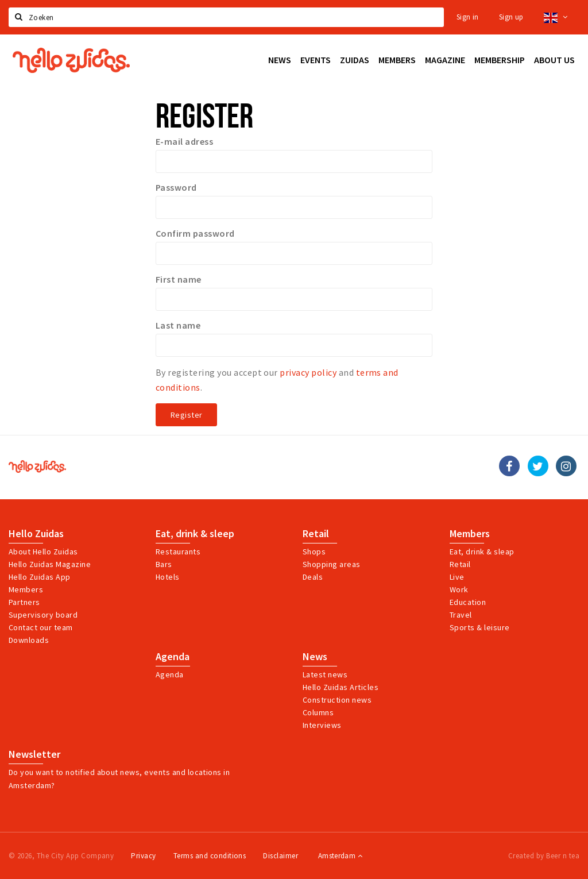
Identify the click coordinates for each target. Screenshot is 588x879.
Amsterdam (340, 856)
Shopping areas (332, 564)
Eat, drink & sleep (195, 534)
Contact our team (41, 627)
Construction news (337, 700)
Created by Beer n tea (544, 856)
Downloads (29, 640)
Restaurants (178, 552)
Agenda (173, 657)
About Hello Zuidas (43, 552)
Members (26, 589)
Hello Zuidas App (40, 577)
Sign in (468, 17)
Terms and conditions (210, 856)
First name (179, 279)
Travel (461, 615)
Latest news (325, 674)
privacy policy (308, 372)
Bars (164, 564)
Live (457, 577)
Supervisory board (43, 615)
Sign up (511, 17)
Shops (314, 552)
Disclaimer (281, 856)
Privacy (143, 856)
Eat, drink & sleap (482, 552)
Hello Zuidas (36, 534)
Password (176, 187)
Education (468, 602)
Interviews (322, 725)
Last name (178, 325)
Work (459, 589)
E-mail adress (184, 141)
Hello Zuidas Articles (341, 687)
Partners (24, 602)
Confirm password (195, 233)
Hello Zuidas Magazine (50, 564)
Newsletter (34, 754)
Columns (318, 712)
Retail (316, 534)
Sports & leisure (480, 627)
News (315, 657)
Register (186, 415)
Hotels (168, 577)
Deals (313, 577)
